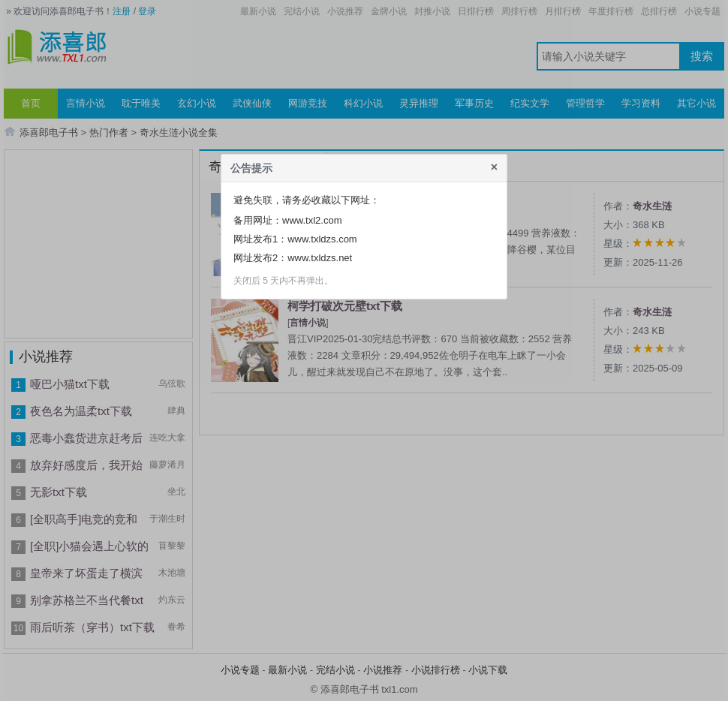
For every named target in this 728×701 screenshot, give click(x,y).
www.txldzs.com (322, 239)
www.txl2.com (312, 220)
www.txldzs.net (320, 258)
